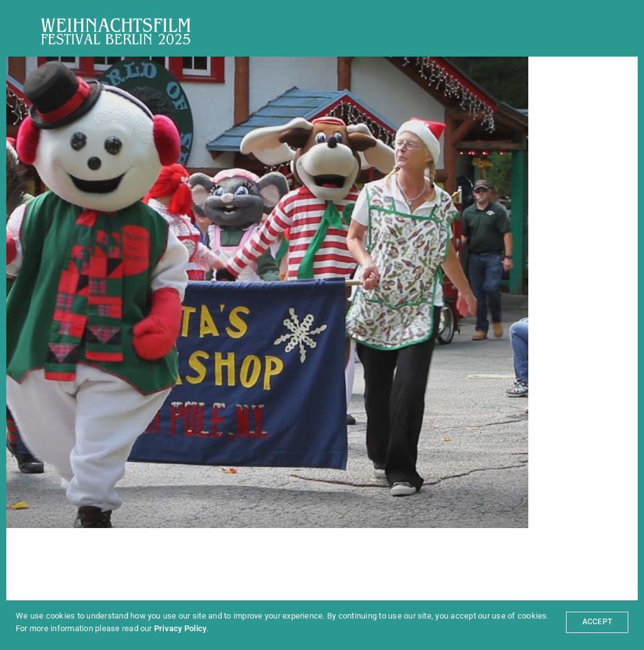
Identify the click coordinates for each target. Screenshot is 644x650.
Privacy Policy (180, 628)
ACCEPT (597, 622)
